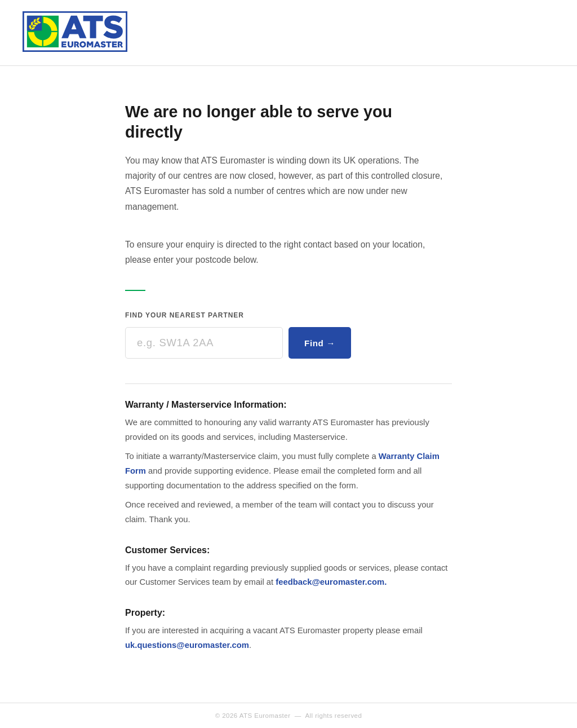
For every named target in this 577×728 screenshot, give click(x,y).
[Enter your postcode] (204, 343)
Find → (320, 343)
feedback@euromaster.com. (331, 582)
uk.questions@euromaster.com (187, 645)
